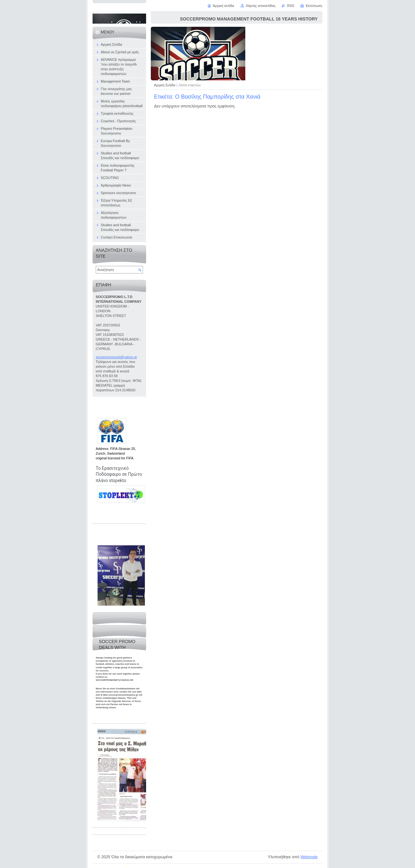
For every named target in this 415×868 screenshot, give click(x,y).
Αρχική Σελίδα (165, 85)
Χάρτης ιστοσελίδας (261, 6)
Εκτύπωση (314, 6)
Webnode (309, 857)
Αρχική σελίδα (224, 6)
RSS (291, 6)
